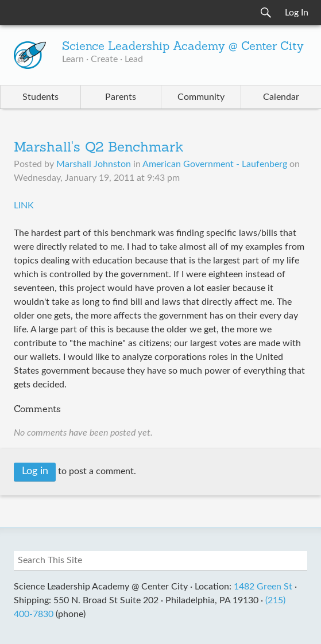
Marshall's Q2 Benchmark (99, 148)
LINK (24, 205)
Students (40, 97)
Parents (121, 97)
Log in (35, 471)
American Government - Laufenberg (215, 164)
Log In (297, 13)
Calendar (281, 97)
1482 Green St (263, 587)
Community (201, 97)
